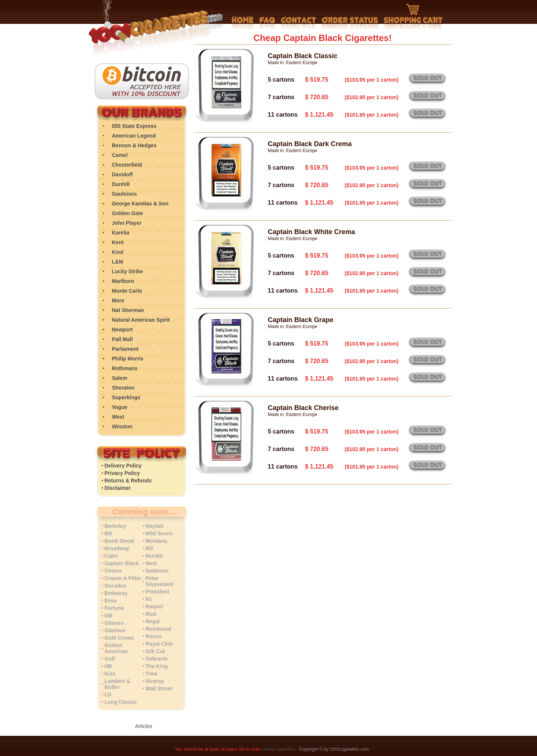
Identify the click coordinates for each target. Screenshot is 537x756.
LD (108, 694)
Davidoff (122, 174)
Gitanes (114, 623)
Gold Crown (119, 638)
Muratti (154, 556)
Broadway (117, 548)
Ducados (115, 586)
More (118, 300)
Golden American (116, 648)
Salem (120, 378)
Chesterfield (127, 165)
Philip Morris (128, 359)
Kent (118, 242)
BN (108, 533)
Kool (118, 252)
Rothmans (125, 368)
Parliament (125, 349)
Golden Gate (127, 213)
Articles (144, 726)
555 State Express (134, 126)
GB (108, 615)
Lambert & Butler (117, 684)
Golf (110, 659)
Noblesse (157, 571)
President (157, 592)
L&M (117, 262)
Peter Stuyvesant (159, 581)
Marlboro (123, 281)
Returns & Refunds (128, 481)
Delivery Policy (123, 466)
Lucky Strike (127, 271)
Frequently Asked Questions (267, 23)
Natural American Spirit (141, 320)
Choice (113, 571)
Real (151, 614)
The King (157, 666)
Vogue (120, 407)
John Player (127, 223)
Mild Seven (159, 533)
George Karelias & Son (140, 204)
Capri (111, 556)
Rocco (153, 636)
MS (149, 548)
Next (151, 563)
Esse (111, 601)
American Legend (134, 136)
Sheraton (123, 388)
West (118, 417)
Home (243, 23)
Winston (122, 426)
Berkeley (115, 526)
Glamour (115, 630)
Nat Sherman (128, 310)
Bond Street (119, 541)
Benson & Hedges (134, 145)
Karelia (121, 233)
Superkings (126, 397)
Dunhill (121, 184)
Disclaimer (118, 488)
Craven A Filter (123, 578)
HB (108, 666)
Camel (120, 155)
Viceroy (155, 681)
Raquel (154, 607)
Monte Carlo (127, 291)
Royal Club (159, 644)
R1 (149, 599)
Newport (122, 330)
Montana (156, 541)
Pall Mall (122, 339)
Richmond (158, 629)
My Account (350, 23)
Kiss (110, 674)
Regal (153, 621)
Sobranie (157, 659)
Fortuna (114, 608)
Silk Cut (155, 651)
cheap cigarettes (279, 749)
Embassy (116, 593)
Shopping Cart (413, 17)
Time (151, 674)
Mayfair (155, 526)
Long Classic (121, 702)
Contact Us (299, 23)
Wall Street (159, 689)
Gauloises (124, 194)
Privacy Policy (122, 473)
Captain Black (122, 563)
